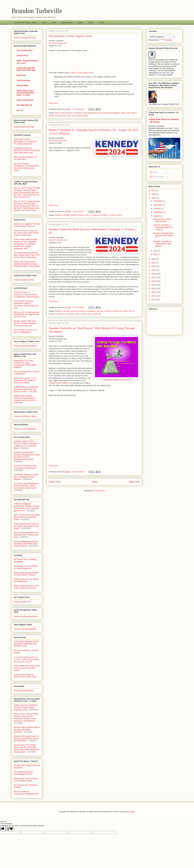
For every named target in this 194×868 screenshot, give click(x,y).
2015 (154, 285)
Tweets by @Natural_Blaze (25, 416)
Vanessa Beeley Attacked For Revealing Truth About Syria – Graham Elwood (26, 544)
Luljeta (123, 113)
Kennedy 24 (117, 311)
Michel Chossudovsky (57, 116)
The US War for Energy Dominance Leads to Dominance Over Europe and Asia (26, 304)
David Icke (21, 75)
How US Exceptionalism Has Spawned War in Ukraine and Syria (26, 535)
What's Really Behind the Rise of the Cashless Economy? (26, 587)
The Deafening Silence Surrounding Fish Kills (23, 773)
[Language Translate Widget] (162, 37)
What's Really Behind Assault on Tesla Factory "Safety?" (26, 574)
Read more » (54, 103)
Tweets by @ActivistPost (24, 280)
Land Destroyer (24, 80)
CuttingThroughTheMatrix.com (61, 383)
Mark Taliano (132, 113)
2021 (154, 263)
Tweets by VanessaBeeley (25, 429)
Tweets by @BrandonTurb (25, 38)
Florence (81, 215)
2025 (154, 191)
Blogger (132, 812)
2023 (154, 198)
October (157, 209)
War (100, 314)
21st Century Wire (25, 50)
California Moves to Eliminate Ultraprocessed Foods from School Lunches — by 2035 (26, 389)
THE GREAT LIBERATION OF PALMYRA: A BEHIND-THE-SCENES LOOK (26, 644)
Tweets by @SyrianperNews (26, 616)
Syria (69, 116)
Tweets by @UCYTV (22, 602)
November (158, 205)
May (156, 254)
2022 (154, 259)
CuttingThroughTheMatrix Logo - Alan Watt (116, 380)
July (156, 251)
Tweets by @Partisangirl (24, 127)
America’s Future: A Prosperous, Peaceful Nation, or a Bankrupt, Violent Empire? (27, 295)
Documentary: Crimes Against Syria (70, 36)
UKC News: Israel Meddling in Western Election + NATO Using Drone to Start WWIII (26, 486)
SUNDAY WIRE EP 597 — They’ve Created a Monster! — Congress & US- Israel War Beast (27, 445)
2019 (154, 270)
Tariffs (95, 314)
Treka (74, 116)
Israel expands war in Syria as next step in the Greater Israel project (26, 526)
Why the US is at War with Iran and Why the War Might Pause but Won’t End (27, 315)
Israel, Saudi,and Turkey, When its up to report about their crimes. (27, 668)
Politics (125, 311)
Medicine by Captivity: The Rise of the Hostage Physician (27, 225)
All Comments (157, 177)
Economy (74, 311)
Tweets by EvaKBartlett (24, 691)
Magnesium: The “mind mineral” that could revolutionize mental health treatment (25, 364)
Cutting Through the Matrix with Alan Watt (26, 69)
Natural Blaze (23, 85)
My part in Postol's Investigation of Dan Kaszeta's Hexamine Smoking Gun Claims (26, 167)
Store (54, 22)
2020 (154, 266)
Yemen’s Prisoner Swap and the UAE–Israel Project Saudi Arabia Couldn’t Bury (26, 233)
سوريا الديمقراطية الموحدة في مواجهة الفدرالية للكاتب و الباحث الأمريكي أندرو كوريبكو (27, 659)
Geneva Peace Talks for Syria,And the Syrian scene (25, 676)
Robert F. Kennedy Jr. (101, 215)
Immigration (91, 311)
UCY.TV (20, 110)
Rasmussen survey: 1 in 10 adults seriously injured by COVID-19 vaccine (25, 380)
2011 (154, 300)
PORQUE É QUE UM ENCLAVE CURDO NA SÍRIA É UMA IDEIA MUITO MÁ (27, 150)
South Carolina (116, 215)
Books (80, 22)
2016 (154, 281)
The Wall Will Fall (24, 105)
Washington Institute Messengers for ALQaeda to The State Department (25, 142)
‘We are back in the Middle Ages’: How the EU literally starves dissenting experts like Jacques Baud (26, 748)
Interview (100, 311)
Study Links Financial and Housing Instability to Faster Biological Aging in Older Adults (27, 264)
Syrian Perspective (25, 100)
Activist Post (22, 56)
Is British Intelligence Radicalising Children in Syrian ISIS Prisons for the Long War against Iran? (27, 507)
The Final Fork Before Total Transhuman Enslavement (25, 467)
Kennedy (108, 311)
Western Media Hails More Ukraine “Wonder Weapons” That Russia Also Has (25, 323)
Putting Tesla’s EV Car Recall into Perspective (26, 580)
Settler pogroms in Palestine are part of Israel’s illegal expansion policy (26, 707)
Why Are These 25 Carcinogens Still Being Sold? (26, 793)
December (158, 201)
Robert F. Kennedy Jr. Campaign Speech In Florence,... (163, 227)
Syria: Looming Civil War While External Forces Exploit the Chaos (27, 517)
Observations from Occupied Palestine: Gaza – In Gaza (26, 93)
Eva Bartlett (115, 113)
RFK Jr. (88, 215)
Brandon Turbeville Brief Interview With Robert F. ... (163, 236)
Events (91, 22)
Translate (166, 40)
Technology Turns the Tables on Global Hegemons (26, 567)
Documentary (104, 113)
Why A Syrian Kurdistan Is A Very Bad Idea (25, 158)
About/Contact (67, 22)
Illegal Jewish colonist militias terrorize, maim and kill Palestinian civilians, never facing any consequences (26, 717)
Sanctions (70, 314)
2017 (154, 277)
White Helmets (83, 116)
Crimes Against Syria (90, 113)
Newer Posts (55, 482)
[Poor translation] (10, 829)
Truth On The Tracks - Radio (25, 22)
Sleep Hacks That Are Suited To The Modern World (26, 780)
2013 (154, 292)
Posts (154, 172)
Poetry (102, 22)
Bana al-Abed (60, 113)
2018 (154, 274)
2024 (154, 194)
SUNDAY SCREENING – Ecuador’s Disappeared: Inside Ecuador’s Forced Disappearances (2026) (27, 456)
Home (44, 22)
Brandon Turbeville (37, 11)
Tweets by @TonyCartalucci (25, 346)
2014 (154, 288)
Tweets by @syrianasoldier (25, 629)
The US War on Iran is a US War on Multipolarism (25, 331)
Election (74, 215)
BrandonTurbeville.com (58, 43)
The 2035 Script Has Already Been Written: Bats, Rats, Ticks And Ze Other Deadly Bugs (27, 255)
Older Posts (134, 482)
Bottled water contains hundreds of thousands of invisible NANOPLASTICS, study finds (25, 399)
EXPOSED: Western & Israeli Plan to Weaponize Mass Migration (26, 477)
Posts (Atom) (100, 491)
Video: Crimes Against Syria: (82, 73)
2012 (154, 296)
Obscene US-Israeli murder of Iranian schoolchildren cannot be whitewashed (26, 738)
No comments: (79, 109)
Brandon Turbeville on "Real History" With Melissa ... (162, 244)
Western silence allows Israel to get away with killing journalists (27, 730)
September (158, 212)
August (157, 216)
